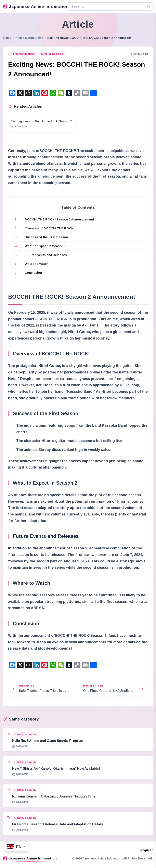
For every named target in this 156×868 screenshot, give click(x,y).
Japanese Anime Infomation (34, 7)
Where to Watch (37, 264)
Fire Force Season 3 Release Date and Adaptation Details (58, 824)
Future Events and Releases (46, 255)
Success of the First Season (46, 237)
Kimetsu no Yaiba (52, 54)
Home (7, 38)
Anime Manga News (29, 38)
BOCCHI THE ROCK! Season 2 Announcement (59, 219)
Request (147, 850)
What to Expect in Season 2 (45, 246)
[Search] (149, 7)
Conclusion (33, 273)
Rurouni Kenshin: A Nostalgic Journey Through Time (54, 796)
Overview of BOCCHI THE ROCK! (50, 228)
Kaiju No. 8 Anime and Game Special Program (48, 741)
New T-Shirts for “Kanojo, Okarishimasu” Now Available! (56, 769)
